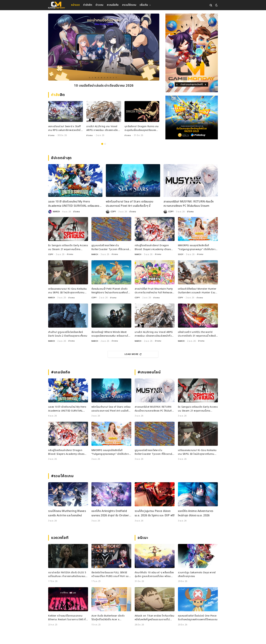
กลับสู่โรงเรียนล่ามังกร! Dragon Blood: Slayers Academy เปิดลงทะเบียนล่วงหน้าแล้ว (153, 247)
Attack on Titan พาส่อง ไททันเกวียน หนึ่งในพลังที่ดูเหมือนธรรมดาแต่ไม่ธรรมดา (155, 618)
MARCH (56, 212)
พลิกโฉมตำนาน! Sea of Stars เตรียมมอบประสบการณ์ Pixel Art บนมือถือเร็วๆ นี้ (130, 204)
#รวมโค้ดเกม (129, 5)
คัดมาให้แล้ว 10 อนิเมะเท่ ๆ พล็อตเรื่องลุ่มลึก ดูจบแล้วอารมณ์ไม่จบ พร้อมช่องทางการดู (154, 575)
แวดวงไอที (60, 538)
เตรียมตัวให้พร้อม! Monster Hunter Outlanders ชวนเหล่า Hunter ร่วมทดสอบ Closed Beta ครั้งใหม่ (197, 291)
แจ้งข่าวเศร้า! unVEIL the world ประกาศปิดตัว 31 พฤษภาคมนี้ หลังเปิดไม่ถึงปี (198, 334)
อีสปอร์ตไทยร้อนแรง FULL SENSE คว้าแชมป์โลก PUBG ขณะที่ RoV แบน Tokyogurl (111, 575)
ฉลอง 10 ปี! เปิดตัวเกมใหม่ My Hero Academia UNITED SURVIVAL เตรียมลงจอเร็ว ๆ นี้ (75, 204)
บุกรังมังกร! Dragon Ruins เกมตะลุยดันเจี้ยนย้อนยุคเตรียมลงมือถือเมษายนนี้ (142, 128)
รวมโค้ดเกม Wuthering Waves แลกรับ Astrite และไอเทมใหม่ (67, 513)
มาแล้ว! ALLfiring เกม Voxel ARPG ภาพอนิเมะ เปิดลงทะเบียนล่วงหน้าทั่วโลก (103, 128)
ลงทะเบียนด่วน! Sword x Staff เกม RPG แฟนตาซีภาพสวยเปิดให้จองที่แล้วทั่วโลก (65, 128)
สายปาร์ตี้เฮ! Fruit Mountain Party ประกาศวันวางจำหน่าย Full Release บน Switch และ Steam (154, 291)
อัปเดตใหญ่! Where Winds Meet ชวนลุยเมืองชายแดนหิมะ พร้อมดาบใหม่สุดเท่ (111, 334)
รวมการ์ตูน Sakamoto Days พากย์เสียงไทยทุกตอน (197, 574)
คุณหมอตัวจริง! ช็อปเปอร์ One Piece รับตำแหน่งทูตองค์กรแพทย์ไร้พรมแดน (198, 618)
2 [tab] (105, 144)
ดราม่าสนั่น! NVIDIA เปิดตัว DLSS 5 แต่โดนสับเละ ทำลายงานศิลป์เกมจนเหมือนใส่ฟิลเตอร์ (67, 575)
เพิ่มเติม (144, 5)
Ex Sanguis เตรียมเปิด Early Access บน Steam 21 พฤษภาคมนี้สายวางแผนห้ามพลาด (68, 247)
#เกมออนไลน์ (149, 372)
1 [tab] (102, 144)
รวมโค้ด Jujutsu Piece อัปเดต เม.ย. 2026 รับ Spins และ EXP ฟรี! (155, 513)
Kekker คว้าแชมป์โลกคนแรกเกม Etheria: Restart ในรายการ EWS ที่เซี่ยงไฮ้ (67, 618)
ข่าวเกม (99, 5)
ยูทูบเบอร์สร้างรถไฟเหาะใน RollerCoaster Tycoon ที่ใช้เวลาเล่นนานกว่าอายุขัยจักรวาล (111, 247)
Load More (133, 354)
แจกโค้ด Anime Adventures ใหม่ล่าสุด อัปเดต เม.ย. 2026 (196, 513)
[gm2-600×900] (192, 53)
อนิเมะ (143, 538)
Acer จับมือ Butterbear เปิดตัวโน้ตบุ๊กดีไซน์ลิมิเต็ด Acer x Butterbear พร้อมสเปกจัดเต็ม (108, 618)
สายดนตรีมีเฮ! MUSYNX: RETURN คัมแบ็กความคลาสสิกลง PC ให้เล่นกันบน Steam (189, 204)
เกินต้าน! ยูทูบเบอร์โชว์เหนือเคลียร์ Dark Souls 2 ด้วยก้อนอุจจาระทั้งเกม (68, 334)
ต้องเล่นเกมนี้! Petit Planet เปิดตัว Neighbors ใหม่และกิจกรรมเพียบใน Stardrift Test (111, 291)
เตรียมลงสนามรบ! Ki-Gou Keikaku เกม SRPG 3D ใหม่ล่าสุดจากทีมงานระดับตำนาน (67, 291)
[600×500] (192, 118)
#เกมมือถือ (113, 5)
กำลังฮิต (88, 5)
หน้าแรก (75, 5)
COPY (113, 212)
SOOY (181, 254)
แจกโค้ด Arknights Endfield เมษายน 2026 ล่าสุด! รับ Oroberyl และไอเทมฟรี (111, 513)
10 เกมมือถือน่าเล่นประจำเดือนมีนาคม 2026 (104, 86)
